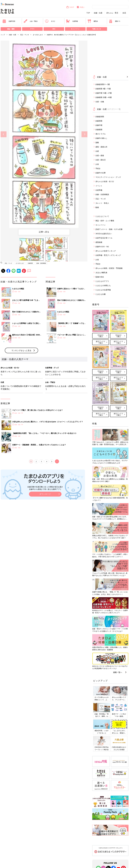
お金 (97, 164)
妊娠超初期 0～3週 (103, 84)
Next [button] (84, 134)
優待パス (115, 21)
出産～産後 (100, 155)
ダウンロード (45, 534)
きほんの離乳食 (101, 272)
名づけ (50, 21)
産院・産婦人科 (101, 147)
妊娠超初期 (100, 117)
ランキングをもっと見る (21, 390)
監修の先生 (100, 277)
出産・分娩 (100, 102)
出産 (97, 151)
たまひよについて (102, 216)
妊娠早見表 (9, 21)
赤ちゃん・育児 (112, 13)
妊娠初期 (30, 263)
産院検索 (99, 242)
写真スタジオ (97, 29)
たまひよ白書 (101, 294)
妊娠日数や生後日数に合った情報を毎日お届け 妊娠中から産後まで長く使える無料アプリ (45, 528)
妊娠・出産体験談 (41, 263)
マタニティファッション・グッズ (108, 177)
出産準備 (72, 21)
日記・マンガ (24, 35)
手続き (98, 168)
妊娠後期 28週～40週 (104, 97)
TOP (88, 13)
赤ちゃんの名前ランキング (106, 251)
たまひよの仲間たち (103, 285)
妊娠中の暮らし (101, 138)
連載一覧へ (118, 672)
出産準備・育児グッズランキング (108, 255)
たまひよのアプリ (102, 281)
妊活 (124, 13)
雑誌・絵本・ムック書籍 (105, 221)
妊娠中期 (99, 125)
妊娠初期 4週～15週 (103, 89)
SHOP (70, 7)
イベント (99, 186)
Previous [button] (4, 134)
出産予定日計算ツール (104, 238)
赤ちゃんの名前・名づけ (105, 181)
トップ (3, 35)
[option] (44, 134)
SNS (54, 29)
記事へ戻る (44, 232)
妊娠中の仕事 (101, 173)
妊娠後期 (99, 129)
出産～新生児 (101, 160)
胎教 (97, 142)
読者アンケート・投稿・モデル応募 (109, 229)
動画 (97, 207)
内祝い (81, 7)
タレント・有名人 (102, 203)
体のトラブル (101, 134)
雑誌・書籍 (11, 29)
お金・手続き (31, 21)
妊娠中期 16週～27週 (104, 93)
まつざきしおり (38, 35)
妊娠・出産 (98, 13)
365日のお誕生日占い (104, 234)
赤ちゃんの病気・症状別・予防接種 (109, 268)
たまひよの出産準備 (103, 290)
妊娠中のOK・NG (102, 247)
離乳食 (93, 21)
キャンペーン (75, 29)
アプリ (32, 29)
